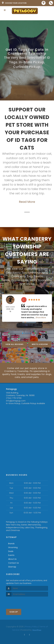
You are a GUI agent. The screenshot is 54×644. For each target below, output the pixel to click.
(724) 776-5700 (14, 398)
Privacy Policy (31, 627)
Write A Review (40, 344)
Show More (41, 318)
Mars (33, 280)
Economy (45, 280)
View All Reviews (15, 344)
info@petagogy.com (16, 401)
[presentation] (20, 601)
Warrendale (20, 280)
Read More (27, 202)
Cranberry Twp (22, 276)
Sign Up (14, 612)
